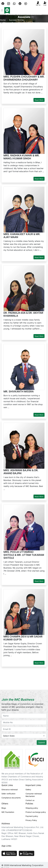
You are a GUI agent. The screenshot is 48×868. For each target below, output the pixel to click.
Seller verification (8, 794)
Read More (39, 100)
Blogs (4, 808)
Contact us (30, 800)
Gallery (28, 790)
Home (3, 20)
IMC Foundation (8, 812)
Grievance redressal (10, 790)
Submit (42, 742)
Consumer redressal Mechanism (34, 795)
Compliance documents (11, 798)
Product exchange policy (36, 812)
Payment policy (32, 816)
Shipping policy (32, 808)
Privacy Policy (31, 820)
